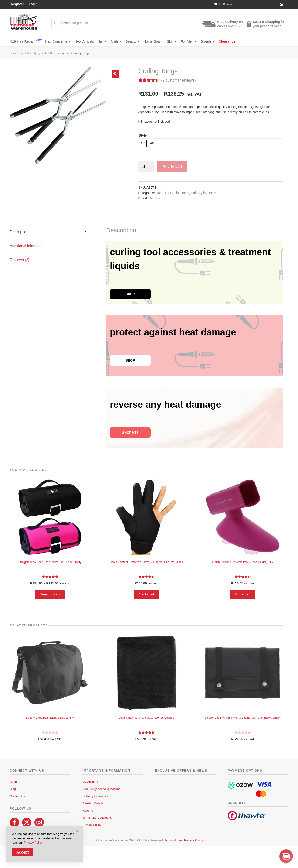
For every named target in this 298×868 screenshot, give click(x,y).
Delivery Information (96, 796)
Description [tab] (19, 232)
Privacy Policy (92, 825)
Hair (102, 41)
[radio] (143, 143)
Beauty (133, 41)
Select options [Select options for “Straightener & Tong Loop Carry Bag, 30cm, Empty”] (50, 594)
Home (13, 53)
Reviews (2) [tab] (20, 260)
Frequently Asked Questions (101, 789)
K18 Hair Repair (26, 41)
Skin (172, 41)
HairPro (154, 198)
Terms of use (173, 840)
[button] (115, 74)
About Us (16, 782)
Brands (208, 41)
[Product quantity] (146, 167)
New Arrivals (84, 41)
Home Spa (153, 41)
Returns (88, 811)
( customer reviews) (178, 80)
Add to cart (172, 166)
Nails (116, 41)
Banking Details (93, 803)
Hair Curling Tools (60, 53)
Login (33, 4)
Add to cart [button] (146, 594)
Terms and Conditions (97, 818)
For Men (189, 41)
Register (17, 4)
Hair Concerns (58, 41)
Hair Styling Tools (37, 53)
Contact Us (17, 796)
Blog (13, 789)
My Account (90, 782)
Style (143, 135)
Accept (22, 852)
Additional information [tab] (28, 246)
